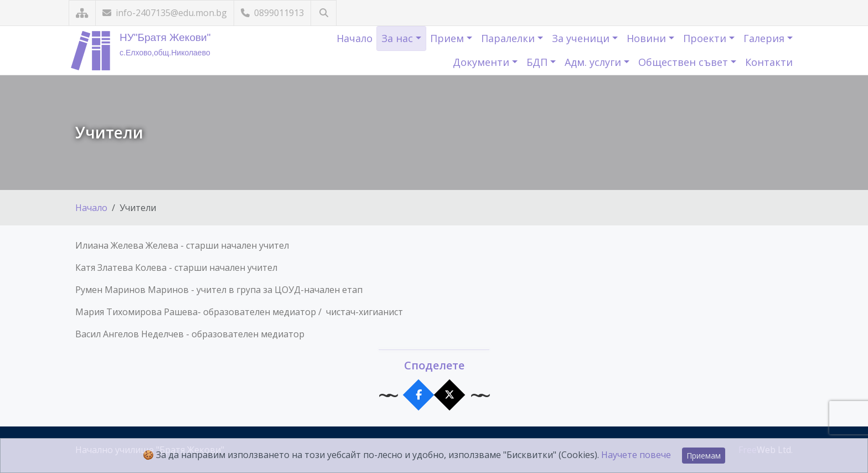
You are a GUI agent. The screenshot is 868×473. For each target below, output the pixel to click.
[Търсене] (324, 13)
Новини (648, 38)
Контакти (769, 62)
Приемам (704, 456)
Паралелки (509, 38)
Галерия (765, 38)
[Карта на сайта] (82, 13)
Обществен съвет (684, 62)
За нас (399, 38)
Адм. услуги (594, 62)
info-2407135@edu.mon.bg (165, 13)
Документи (482, 62)
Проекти (706, 38)
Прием (448, 38)
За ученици (582, 38)
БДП (538, 62)
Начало (355, 38)
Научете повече (636, 455)
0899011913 (272, 13)
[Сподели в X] (450, 395)
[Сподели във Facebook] (419, 395)
